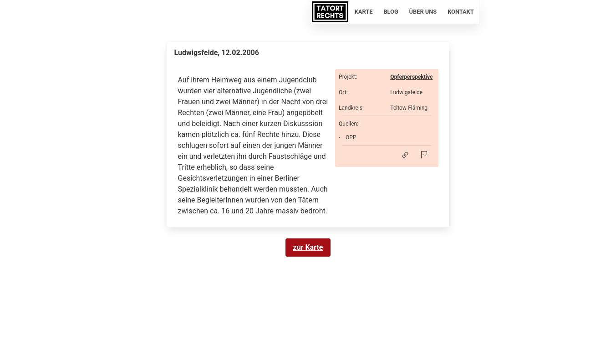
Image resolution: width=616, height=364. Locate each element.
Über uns (423, 12)
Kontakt (461, 12)
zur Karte (308, 247)
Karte (364, 12)
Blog (391, 12)
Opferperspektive (411, 77)
